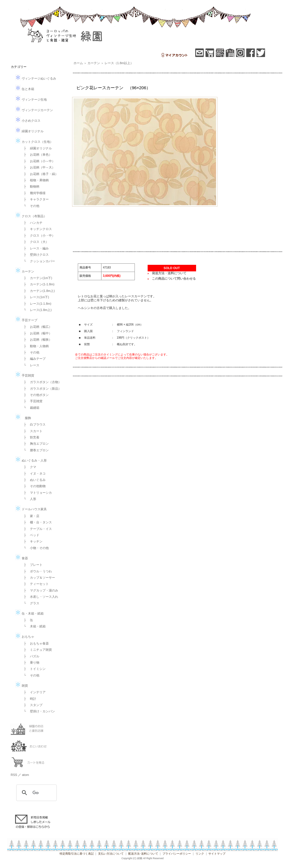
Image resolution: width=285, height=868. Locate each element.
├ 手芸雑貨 (32, 401)
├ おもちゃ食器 (35, 643)
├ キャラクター (35, 199)
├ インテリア (33, 692)
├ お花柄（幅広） (36, 327)
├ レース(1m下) (35, 297)
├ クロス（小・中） (38, 235)
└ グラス (30, 603)
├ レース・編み (35, 248)
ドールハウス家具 (31, 509)
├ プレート (32, 565)
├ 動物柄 (30, 186)
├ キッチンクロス (36, 229)
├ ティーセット (35, 584)
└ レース (30, 365)
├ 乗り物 (30, 662)
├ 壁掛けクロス (35, 255)
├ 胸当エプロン (35, 444)
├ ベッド (30, 535)
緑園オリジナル (29, 131)
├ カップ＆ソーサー (38, 578)
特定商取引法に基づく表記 (77, 854)
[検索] (36, 793)
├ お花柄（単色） (36, 155)
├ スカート (32, 431)
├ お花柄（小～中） (38, 161)
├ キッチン (32, 541)
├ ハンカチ (32, 223)
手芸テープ (26, 320)
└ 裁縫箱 (30, 408)
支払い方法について (111, 854)
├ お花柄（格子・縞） (40, 174)
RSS (14, 775)
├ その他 (30, 352)
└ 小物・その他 (35, 548)
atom (25, 775)
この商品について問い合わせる (174, 279)
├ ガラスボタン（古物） (41, 382)
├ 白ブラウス (33, 424)
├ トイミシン (33, 669)
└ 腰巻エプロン (35, 450)
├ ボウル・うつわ (36, 571)
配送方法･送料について (143, 854)
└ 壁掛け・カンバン (38, 711)
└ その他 (30, 206)
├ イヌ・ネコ (33, 473)
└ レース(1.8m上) (36, 310)
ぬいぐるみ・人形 (31, 460)
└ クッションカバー (38, 261)
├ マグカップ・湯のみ (40, 590)
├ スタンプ (32, 705)
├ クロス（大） (35, 242)
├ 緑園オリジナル (36, 148)
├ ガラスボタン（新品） (41, 389)
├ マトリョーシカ (36, 493)
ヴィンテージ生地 (31, 99)
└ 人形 (29, 499)
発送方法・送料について (169, 273)
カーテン (25, 271)
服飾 (23, 418)
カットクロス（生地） (34, 142)
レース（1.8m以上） (119, 63)
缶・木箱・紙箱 (29, 613)
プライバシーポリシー (177, 854)
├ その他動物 (33, 486)
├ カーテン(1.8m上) (38, 291)
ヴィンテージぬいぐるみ (36, 78)
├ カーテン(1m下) (36, 278)
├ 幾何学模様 (33, 193)
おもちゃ (25, 637)
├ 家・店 (30, 516)
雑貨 (22, 686)
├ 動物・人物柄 (35, 346)
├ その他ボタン (35, 395)
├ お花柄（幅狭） (36, 340)
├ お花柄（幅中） (36, 333)
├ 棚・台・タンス (36, 522)
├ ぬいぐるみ (33, 480)
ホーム (78, 63)
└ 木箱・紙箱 (33, 626)
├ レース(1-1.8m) (36, 304)
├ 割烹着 (30, 437)
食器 (22, 558)
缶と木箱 (25, 89)
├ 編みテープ (33, 359)
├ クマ (29, 467)
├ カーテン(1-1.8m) (38, 284)
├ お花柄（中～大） (38, 167)
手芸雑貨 (25, 375)
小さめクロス (28, 121)
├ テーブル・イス (36, 529)
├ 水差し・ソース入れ (40, 597)
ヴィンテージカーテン (34, 110)
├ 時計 (29, 699)
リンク (200, 854)
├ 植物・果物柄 (35, 180)
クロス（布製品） (31, 216)
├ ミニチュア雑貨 (36, 650)
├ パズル (30, 656)
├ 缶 (27, 620)
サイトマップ (217, 854)
